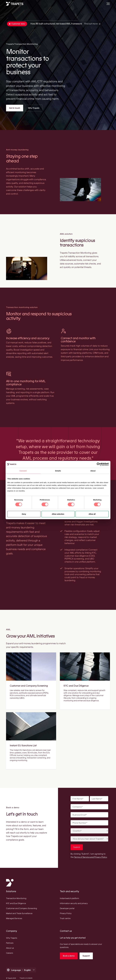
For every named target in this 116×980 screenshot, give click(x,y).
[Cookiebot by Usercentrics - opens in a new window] (98, 464)
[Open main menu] (107, 5)
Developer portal (67, 904)
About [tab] (93, 471)
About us (10, 943)
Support (86, 951)
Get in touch (15, 108)
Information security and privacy (74, 899)
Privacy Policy (66, 909)
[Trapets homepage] (15, 4)
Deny (24, 514)
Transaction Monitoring (16, 894)
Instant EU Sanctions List (23, 746)
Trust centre (65, 914)
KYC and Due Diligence (76, 686)
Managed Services (14, 914)
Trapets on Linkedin (26, 974)
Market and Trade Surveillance (19, 909)
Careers (10, 948)
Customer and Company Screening (29, 686)
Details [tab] (58, 471)
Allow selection (58, 514)
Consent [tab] (23, 471)
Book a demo (69, 951)
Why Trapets (34, 108)
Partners (10, 938)
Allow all (92, 514)
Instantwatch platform (69, 894)
